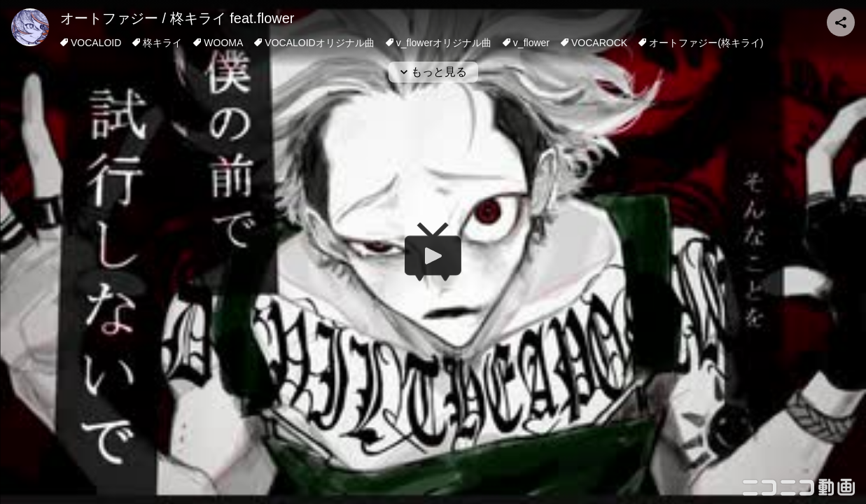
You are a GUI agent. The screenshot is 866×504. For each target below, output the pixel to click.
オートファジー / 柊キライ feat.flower (177, 18)
